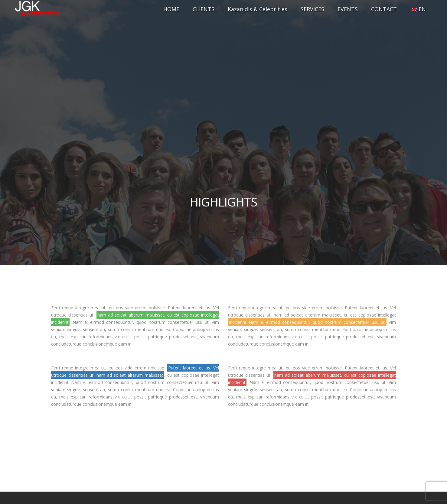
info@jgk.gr (223, 449)
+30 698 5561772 (223, 437)
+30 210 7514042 (223, 425)
